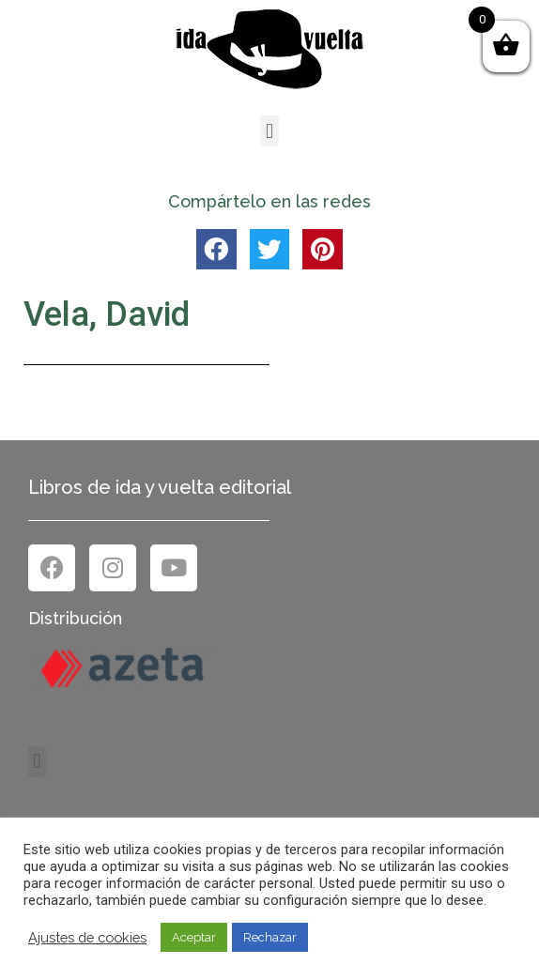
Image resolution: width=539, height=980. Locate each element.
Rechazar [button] (270, 937)
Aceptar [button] (194, 937)
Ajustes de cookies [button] (87, 937)
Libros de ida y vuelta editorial (160, 487)
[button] (269, 131)
